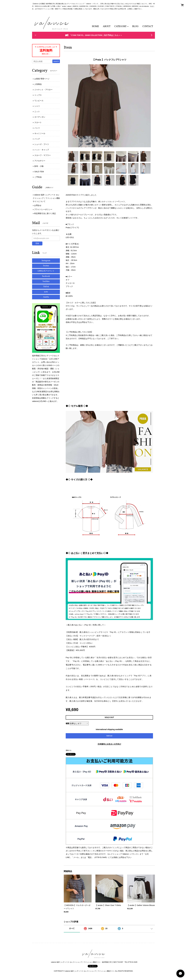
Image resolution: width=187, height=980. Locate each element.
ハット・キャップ (42, 150)
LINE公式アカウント (46, 271)
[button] (121, 26)
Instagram (46, 261)
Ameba (46, 297)
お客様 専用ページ (42, 79)
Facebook (46, 276)
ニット (37, 112)
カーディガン (40, 117)
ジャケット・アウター (43, 90)
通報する (69, 750)
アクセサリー (40, 161)
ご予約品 (38, 177)
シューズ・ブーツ (42, 144)
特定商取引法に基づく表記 (45, 213)
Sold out (109, 736)
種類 (68, 723)
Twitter (46, 266)
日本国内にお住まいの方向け (109, 744)
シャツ (37, 106)
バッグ (37, 139)
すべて (72, 928)
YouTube (46, 281)
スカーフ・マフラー (43, 155)
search (56, 61)
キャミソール (40, 133)
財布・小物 (39, 166)
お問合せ (38, 205)
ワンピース (39, 101)
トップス (38, 95)
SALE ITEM (39, 172)
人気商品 (38, 84)
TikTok (46, 287)
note (46, 292)
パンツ (37, 128)
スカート (38, 122)
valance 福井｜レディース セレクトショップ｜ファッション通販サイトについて (46, 198)
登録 (37, 243)
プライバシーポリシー (43, 209)
